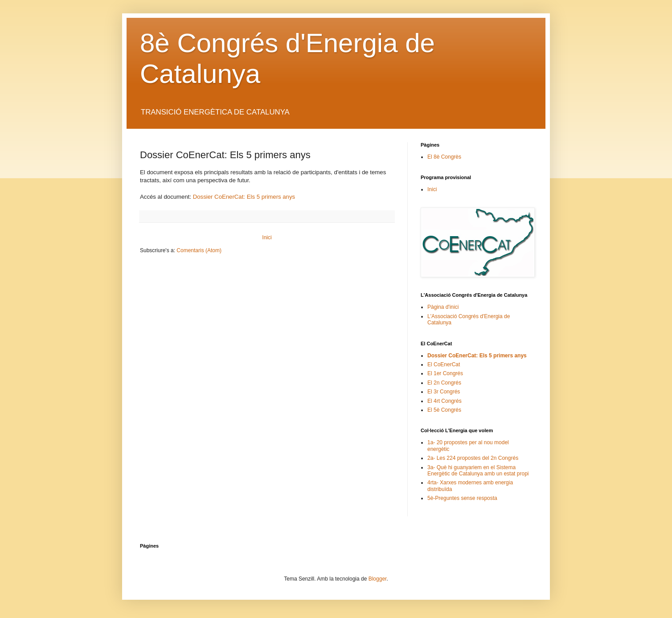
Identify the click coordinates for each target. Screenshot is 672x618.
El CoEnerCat (444, 364)
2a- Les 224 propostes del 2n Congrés (473, 458)
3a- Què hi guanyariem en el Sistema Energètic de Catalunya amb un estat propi (478, 471)
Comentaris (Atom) (199, 250)
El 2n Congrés (444, 383)
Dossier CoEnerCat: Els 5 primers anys (244, 197)
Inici (267, 237)
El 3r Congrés (444, 392)
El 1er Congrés (445, 373)
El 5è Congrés (444, 410)
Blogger (378, 579)
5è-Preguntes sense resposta (462, 498)
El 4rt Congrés (445, 401)
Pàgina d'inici (443, 307)
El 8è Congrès (444, 157)
